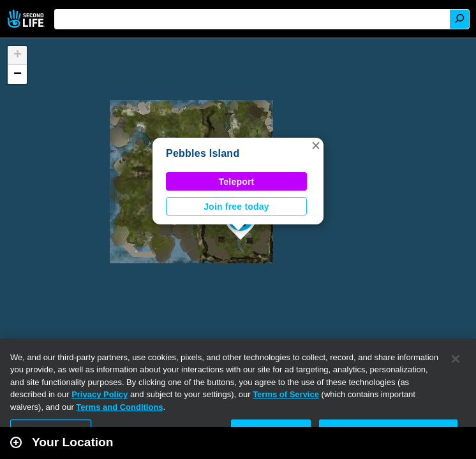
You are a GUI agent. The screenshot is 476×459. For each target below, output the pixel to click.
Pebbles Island (203, 153)
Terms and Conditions (119, 407)
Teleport (237, 182)
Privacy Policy (100, 394)
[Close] (456, 359)
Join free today (236, 207)
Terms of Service (286, 394)
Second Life (27, 19)
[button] (316, 145)
